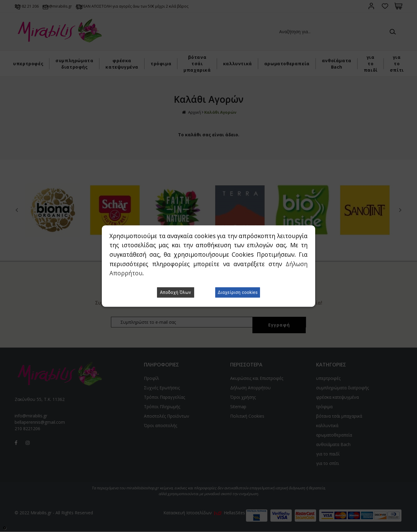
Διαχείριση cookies (238, 292)
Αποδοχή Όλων (176, 292)
